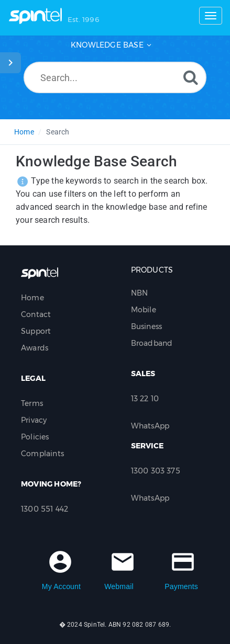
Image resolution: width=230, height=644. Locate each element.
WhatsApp (150, 426)
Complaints (42, 454)
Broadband (152, 343)
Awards (35, 348)
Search (58, 132)
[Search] (191, 77)
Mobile (144, 310)
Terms (32, 403)
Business (147, 326)
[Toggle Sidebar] (10, 63)
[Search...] (115, 77)
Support (36, 331)
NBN (140, 293)
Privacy (34, 420)
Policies (35, 437)
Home (24, 132)
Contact (36, 314)
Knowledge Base (107, 45)
